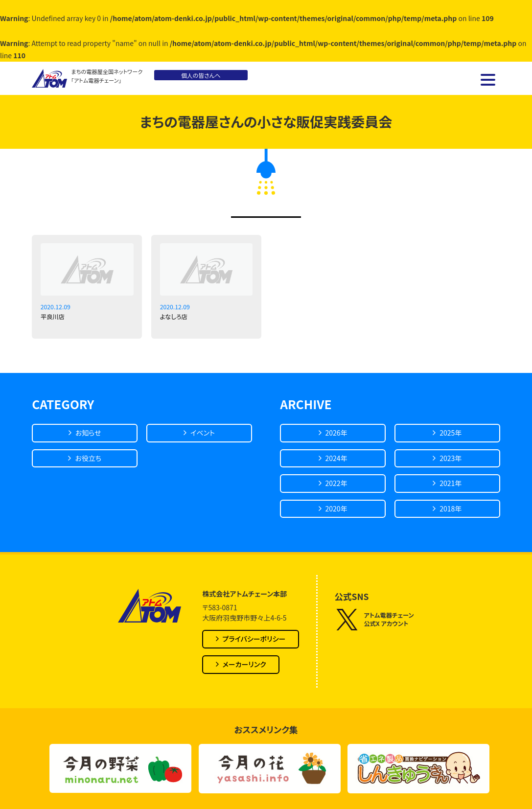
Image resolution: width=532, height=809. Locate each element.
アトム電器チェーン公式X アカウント (374, 620)
